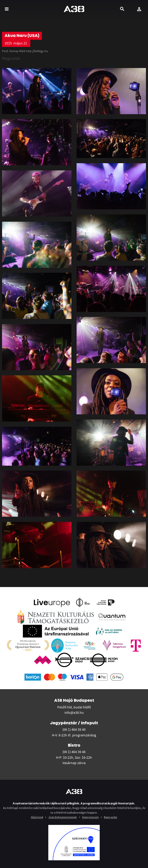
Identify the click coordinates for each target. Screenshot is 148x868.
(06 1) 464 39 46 (74, 752)
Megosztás (11, 58)
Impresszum (90, 817)
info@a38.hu (74, 713)
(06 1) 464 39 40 (74, 729)
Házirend (37, 817)
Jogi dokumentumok (63, 817)
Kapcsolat (110, 817)
